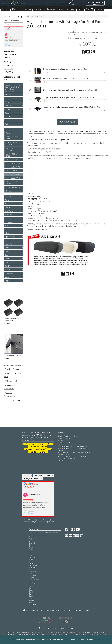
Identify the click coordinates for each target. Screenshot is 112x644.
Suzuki (7, 266)
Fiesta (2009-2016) (13, 159)
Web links (62, 440)
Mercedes (9, 222)
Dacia (7, 113)
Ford (28, 16)
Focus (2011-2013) (13, 171)
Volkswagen (9, 273)
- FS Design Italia (11, 381)
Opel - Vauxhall (10, 237)
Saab (7, 251)
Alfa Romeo (9, 95)
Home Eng (39, 9)
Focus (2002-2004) (13, 178)
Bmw (7, 102)
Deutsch (16, 9)
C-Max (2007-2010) (13, 187)
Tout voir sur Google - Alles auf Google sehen (38, 522)
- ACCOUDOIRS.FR (12, 400)
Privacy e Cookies (65, 438)
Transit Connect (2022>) (12, 149)
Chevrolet (9, 106)
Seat (7, 255)
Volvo (7, 277)
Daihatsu (8, 117)
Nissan (7, 233)
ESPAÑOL (38, 478)
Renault (8, 248)
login (80, 9)
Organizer (9, 281)
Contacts (71, 9)
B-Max (8, 191)
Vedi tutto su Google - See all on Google (38, 519)
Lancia (7, 207)
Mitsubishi (9, 229)
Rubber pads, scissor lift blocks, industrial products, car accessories (12, 88)
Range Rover (10, 244)
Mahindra (8, 215)
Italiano (5, 9)
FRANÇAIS (27, 478)
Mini (6, 225)
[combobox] (88, 38)
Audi (7, 98)
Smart (7, 262)
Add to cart (67, 122)
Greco (60, 460)
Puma (8, 133)
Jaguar (7, 200)
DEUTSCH (48, 476)
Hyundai (8, 196)
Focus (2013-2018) (13, 167)
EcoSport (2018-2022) (12, 155)
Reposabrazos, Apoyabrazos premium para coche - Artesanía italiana (74, 457)
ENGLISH (38, 476)
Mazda (7, 218)
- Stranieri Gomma (11, 369)
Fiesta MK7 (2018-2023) (13, 138)
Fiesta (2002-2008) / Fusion (13, 183)
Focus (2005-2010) (38, 16)
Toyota (7, 270)
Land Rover (9, 211)
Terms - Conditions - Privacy (68, 436)
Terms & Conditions (55, 9)
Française (27, 9)
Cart (89, 9)
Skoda (7, 259)
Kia (6, 203)
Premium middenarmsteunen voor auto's (73, 446)
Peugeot (8, 240)
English (54, 628)
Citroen (8, 109)
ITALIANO (27, 476)
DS (6, 120)
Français (62, 628)
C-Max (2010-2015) (13, 163)
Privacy (99, 9)
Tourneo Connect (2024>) (12, 143)
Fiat (6, 124)
